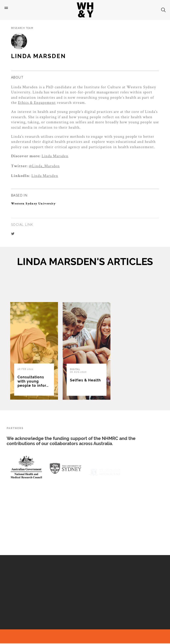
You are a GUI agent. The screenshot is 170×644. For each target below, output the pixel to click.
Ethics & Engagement (37, 102)
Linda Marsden (55, 156)
